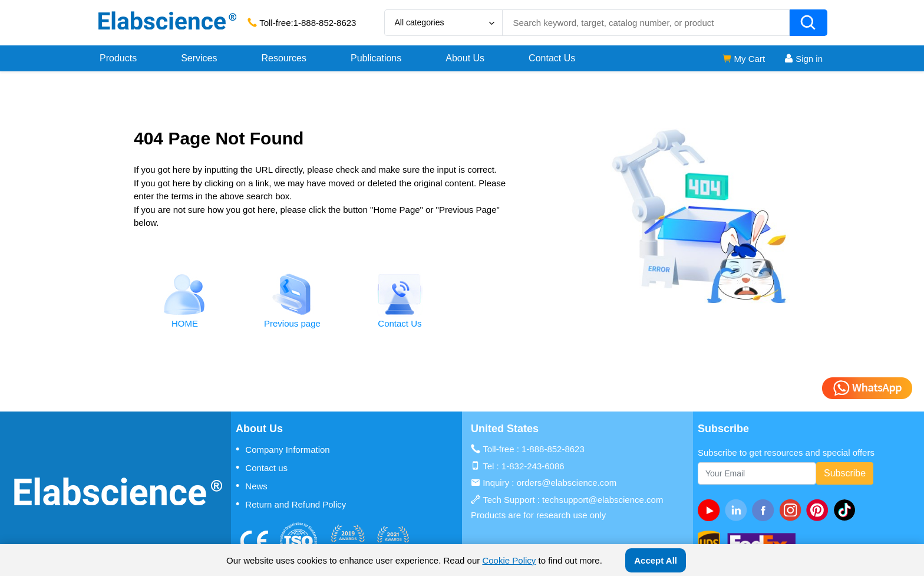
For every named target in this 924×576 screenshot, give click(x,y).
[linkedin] (738, 510)
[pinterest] (820, 510)
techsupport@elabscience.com (603, 500)
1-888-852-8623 (325, 23)
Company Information (283, 449)
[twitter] (847, 510)
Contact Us (552, 58)
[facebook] (765, 510)
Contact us (262, 468)
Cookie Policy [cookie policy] (509, 560)
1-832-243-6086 (533, 466)
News (252, 486)
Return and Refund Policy (291, 504)
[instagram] (793, 510)
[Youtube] (711, 510)
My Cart (743, 59)
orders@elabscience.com (567, 483)
